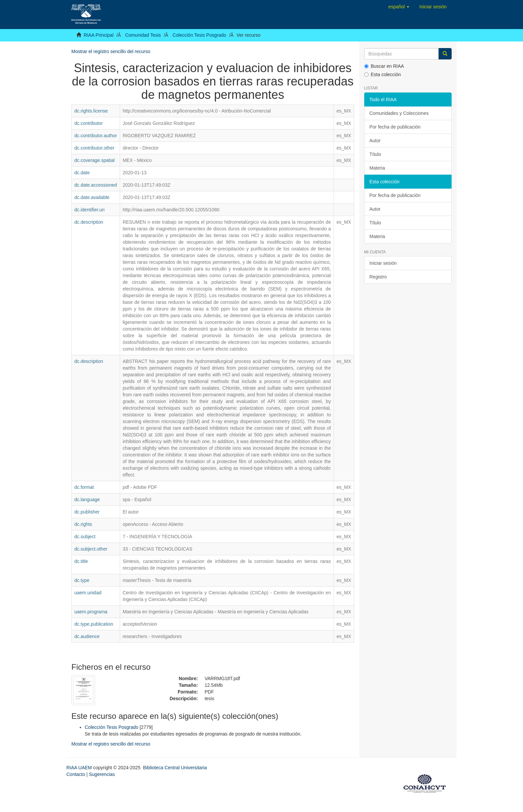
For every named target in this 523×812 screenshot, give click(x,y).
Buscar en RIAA (384, 66)
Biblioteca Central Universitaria (175, 768)
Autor (375, 141)
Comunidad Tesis (143, 35)
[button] (399, 7)
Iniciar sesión (383, 263)
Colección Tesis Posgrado (199, 35)
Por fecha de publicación (395, 127)
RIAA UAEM (80, 768)
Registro (378, 277)
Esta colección (383, 74)
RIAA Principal (99, 35)
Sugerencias (102, 774)
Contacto (76, 774)
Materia (377, 168)
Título (375, 154)
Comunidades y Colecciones (399, 113)
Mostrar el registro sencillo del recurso (111, 51)
